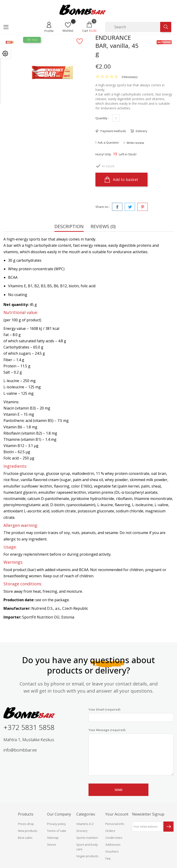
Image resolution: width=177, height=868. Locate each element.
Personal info (115, 824)
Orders (110, 831)
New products (28, 831)
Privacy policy (56, 824)
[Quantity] (116, 118)
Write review (135, 143)
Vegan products (87, 856)
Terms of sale (57, 831)
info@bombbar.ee (20, 750)
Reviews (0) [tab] (103, 227)
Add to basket (121, 180)
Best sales (25, 838)
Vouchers (112, 851)
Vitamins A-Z (85, 824)
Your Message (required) (131, 752)
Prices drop (26, 824)
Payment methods (113, 131)
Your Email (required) (131, 715)
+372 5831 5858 (29, 727)
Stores (52, 845)
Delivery (141, 131)
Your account (117, 814)
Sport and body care (87, 847)
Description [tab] (69, 227)
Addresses (113, 845)
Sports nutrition (87, 838)
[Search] (133, 27)
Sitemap (53, 838)
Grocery (82, 831)
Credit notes (114, 838)
